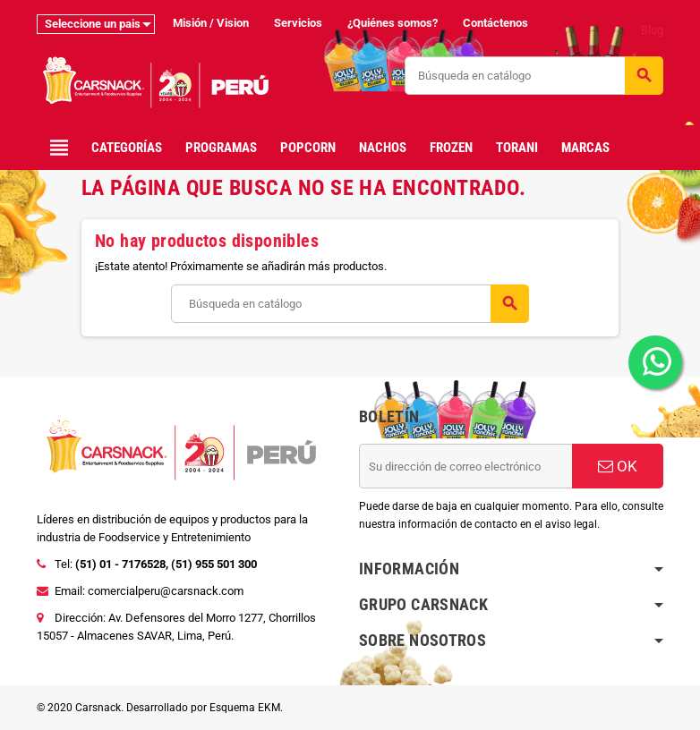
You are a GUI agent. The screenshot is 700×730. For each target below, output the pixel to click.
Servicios (298, 23)
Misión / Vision (211, 23)
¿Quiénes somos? (393, 23)
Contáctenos (495, 23)
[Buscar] (534, 76)
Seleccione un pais (93, 24)
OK (618, 466)
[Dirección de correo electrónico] (465, 466)
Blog (652, 30)
